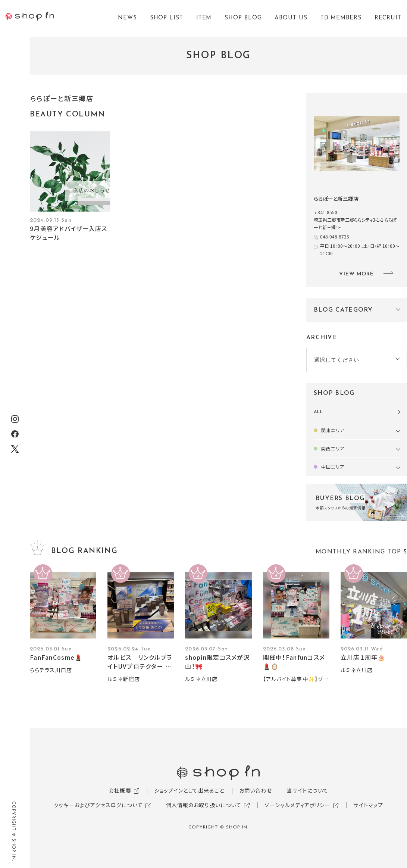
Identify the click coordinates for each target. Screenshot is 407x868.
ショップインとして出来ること (189, 790)
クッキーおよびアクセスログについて (98, 805)
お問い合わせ (256, 790)
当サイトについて (308, 790)
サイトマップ (368, 805)
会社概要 (120, 790)
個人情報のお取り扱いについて (204, 805)
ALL (318, 412)
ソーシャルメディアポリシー (298, 805)
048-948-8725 (335, 236)
